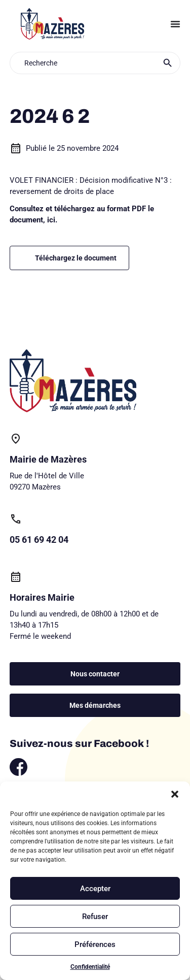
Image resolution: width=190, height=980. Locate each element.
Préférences (95, 944)
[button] (175, 794)
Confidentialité (90, 967)
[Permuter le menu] (175, 24)
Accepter (95, 889)
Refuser (95, 917)
